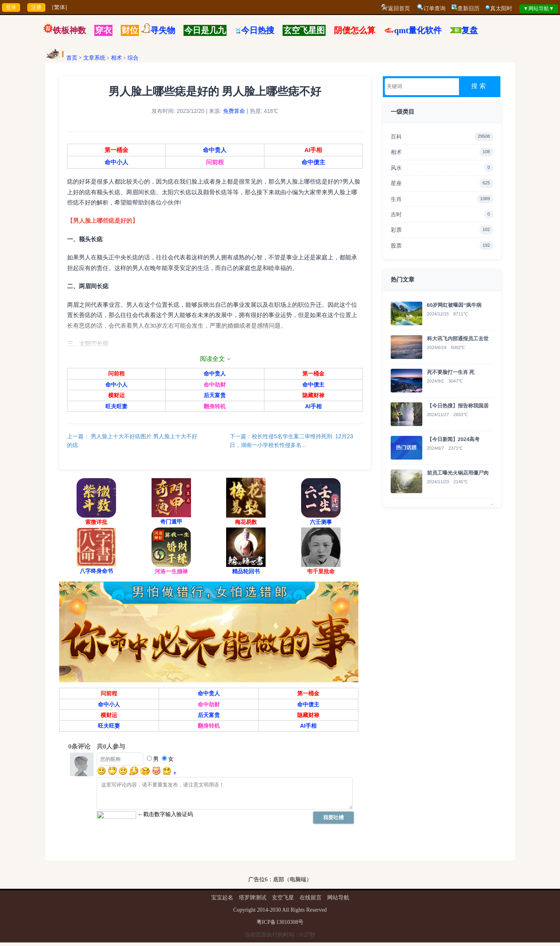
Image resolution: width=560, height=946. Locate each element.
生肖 (442, 199)
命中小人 (118, 164)
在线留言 (311, 901)
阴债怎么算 (355, 30)
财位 (130, 30)
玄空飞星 (283, 901)
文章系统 (94, 58)
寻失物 (163, 30)
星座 (442, 183)
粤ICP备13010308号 (280, 926)
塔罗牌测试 (253, 901)
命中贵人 (215, 152)
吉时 (442, 214)
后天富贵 (215, 397)
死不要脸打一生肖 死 (451, 372)
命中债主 (312, 164)
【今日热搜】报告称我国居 (458, 406)
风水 (442, 168)
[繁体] (59, 7)
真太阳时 (501, 8)
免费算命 (234, 113)
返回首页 (399, 8)
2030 (275, 913)
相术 (116, 58)
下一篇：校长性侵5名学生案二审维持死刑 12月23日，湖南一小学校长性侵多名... (291, 443)
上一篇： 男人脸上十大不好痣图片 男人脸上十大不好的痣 (134, 443)
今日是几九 (205, 30)
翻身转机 (215, 408)
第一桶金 (118, 152)
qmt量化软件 (418, 30)
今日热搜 (255, 30)
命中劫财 (215, 387)
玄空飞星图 (304, 30)
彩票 (442, 230)
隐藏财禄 (312, 397)
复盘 (470, 30)
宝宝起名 (222, 901)
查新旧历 (468, 8)
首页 (72, 58)
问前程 (215, 164)
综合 (133, 58)
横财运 (118, 397)
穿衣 (103, 30)
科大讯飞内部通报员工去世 (458, 339)
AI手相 (312, 152)
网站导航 (338, 901)
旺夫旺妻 (118, 408)
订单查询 (435, 8)
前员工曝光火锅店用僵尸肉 (458, 473)
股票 (442, 246)
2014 (262, 913)
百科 (442, 137)
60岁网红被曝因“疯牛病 (454, 305)
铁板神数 (69, 30)
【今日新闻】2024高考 (453, 439)
